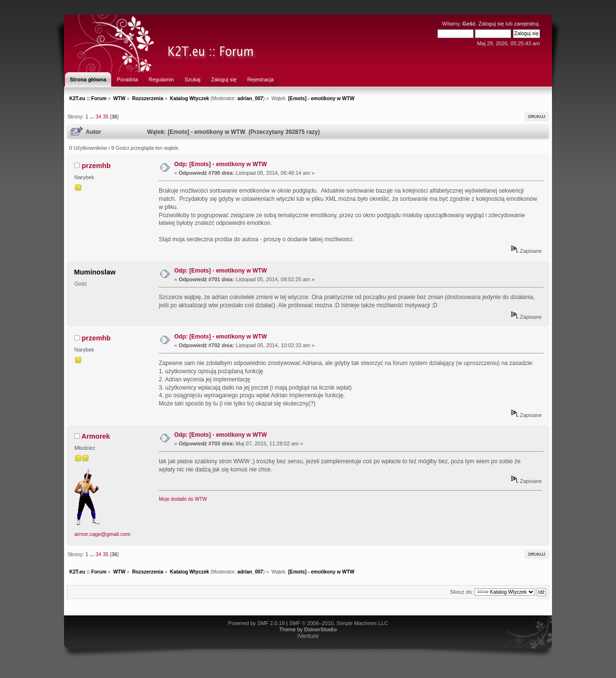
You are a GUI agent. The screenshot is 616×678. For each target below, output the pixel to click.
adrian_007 (250, 98)
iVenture (308, 636)
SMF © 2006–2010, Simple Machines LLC (339, 623)
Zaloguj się (491, 24)
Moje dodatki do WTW (183, 499)
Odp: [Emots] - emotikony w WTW (221, 164)
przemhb (96, 166)
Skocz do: (462, 592)
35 (105, 117)
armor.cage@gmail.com (103, 534)
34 (98, 117)
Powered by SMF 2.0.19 (257, 623)
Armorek (96, 436)
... (92, 117)
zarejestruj (526, 24)
